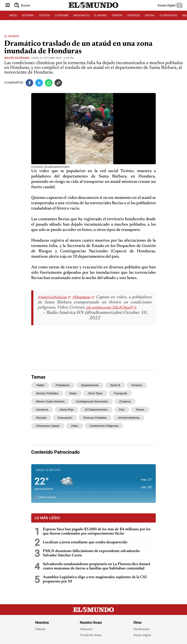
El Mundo (12, 36)
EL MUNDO (101, 15)
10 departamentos (96, 410)
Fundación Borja (91, 635)
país (122, 410)
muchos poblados (47, 393)
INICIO (13, 15)
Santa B (115, 385)
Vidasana (86, 629)
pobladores (63, 385)
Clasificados (141, 629)
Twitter (40, 385)
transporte (120, 393)
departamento (90, 385)
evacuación (65, 418)
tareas (140, 410)
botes (73, 393)
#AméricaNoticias (52, 297)
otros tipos (95, 393)
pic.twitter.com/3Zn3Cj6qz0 (109, 308)
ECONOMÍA (62, 15)
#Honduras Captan (48, 426)
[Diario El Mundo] (93, 8)
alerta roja (66, 410)
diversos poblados (95, 418)
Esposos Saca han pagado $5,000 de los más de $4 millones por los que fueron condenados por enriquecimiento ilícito (97, 532)
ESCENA (150, 15)
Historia (40, 629)
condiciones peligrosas (104, 426)
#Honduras (81, 297)
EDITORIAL (28, 15)
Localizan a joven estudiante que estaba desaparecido (85, 542)
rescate (41, 418)
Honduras (42, 410)
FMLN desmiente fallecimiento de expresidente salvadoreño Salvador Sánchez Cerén (91, 553)
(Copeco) (125, 401)
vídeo (74, 426)
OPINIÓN (117, 15)
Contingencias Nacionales (92, 401)
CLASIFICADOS (168, 15)
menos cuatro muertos (50, 401)
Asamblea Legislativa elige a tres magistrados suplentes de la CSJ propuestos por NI (95, 579)
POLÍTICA (45, 15)
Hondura (137, 385)
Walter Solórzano (17, 58)
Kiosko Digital (142, 635)
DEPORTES (134, 15)
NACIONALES (81, 15)
